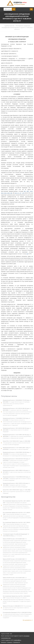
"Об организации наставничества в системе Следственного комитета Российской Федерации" (17, 608)
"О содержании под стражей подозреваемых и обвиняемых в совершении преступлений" (17, 437)
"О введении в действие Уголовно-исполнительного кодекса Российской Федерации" (16, 486)
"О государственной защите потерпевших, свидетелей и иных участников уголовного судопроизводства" (17, 403)
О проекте (10, 642)
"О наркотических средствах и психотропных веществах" (17, 473)
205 (25, 191)
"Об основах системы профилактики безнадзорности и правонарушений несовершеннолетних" (17, 455)
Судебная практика (9, 26)
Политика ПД (17, 642)
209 (16, 193)
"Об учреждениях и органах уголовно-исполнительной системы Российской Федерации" (16, 443)
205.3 (2, 193)
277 (20, 193)
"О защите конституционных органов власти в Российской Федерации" (17, 492)
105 (27, 254)
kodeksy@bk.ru (18, 640)
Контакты (3, 642)
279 (23, 193)
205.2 (31, 191)
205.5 (9, 193)
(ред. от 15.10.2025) (16, 536)
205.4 (5, 193)
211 (18, 193)
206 (11, 193)
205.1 (28, 191)
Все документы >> (28, 621)
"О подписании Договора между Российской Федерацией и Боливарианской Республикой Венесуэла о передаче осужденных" (17, 616)
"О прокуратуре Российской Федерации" (17, 449)
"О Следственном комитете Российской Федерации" (17, 430)
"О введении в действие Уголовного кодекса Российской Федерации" (17, 479)
